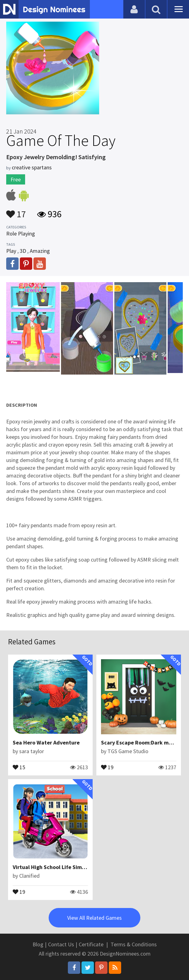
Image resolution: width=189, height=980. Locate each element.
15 (19, 767)
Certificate (91, 944)
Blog (38, 944)
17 (16, 211)
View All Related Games (94, 918)
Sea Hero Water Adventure (46, 742)
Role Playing (21, 233)
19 (107, 767)
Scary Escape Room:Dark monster (143, 742)
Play (11, 251)
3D (23, 251)
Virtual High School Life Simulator (55, 867)
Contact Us (61, 944)
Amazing (40, 251)
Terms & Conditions (134, 944)
